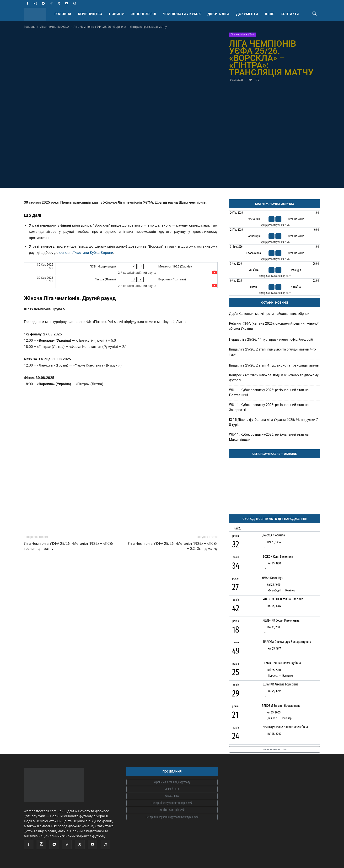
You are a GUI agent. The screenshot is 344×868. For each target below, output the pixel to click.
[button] (314, 14)
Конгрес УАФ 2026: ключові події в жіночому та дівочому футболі (274, 378)
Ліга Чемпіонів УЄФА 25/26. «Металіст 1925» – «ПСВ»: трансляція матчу (69, 546)
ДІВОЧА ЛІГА (219, 14)
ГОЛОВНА (63, 14)
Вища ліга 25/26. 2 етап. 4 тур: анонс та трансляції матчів (274, 365)
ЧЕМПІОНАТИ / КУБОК (182, 14)
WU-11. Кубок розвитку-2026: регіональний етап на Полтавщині (269, 392)
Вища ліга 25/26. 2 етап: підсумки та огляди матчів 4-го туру (272, 352)
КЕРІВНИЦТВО (90, 14)
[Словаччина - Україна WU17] (275, 253)
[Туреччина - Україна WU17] (275, 219)
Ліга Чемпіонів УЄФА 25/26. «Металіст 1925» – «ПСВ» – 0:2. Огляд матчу (173, 546)
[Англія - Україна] (275, 287)
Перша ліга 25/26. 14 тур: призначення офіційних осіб (271, 339)
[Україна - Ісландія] (275, 270)
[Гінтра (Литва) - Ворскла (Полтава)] (121, 282)
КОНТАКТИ (290, 14)
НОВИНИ (117, 14)
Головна (30, 27)
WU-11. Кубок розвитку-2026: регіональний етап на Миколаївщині (269, 437)
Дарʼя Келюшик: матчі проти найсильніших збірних (269, 314)
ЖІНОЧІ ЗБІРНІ (144, 14)
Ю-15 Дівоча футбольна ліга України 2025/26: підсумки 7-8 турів (274, 422)
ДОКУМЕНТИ (247, 14)
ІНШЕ (269, 14)
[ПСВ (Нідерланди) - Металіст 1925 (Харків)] (121, 269)
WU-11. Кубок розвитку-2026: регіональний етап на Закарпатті (269, 407)
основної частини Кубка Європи (86, 253)
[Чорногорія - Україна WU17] (275, 236)
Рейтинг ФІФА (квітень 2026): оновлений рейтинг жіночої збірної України (274, 326)
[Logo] (38, 14)
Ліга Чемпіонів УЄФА (55, 27)
